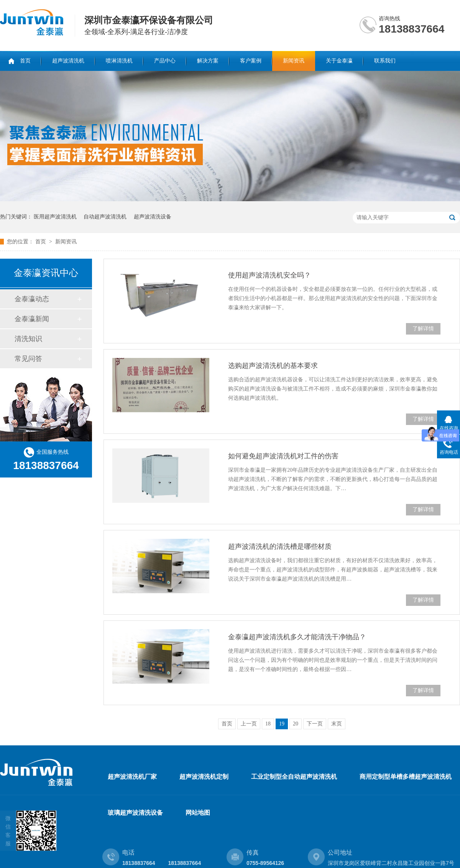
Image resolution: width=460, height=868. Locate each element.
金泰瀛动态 (32, 299)
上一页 (249, 724)
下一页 (315, 724)
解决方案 (208, 61)
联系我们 (385, 61)
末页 (337, 724)
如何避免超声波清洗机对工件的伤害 (283, 456)
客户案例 (251, 61)
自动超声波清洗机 (105, 217)
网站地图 (198, 813)
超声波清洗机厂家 (132, 777)
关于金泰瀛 (339, 61)
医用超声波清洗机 (55, 217)
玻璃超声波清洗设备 (135, 813)
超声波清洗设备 (153, 217)
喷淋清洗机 (119, 61)
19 (282, 724)
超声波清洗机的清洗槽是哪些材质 (280, 546)
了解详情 (423, 329)
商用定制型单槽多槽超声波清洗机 (406, 777)
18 (268, 724)
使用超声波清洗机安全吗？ (269, 275)
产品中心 (165, 61)
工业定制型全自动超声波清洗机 (294, 777)
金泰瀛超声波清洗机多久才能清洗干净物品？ (297, 637)
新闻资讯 (294, 61)
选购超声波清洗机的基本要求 (273, 366)
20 (296, 724)
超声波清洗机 (68, 61)
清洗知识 (28, 339)
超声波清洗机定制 (204, 777)
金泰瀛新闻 (32, 319)
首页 (25, 61)
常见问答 (28, 359)
